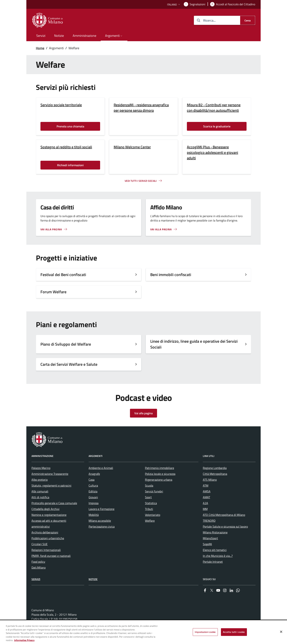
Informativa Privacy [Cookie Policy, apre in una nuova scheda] (24, 640)
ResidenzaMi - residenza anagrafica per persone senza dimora (141, 108)
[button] (174, 4)
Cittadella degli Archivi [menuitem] (45, 509)
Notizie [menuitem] (59, 36)
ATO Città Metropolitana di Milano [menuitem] (224, 515)
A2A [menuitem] (205, 503)
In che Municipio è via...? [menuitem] (218, 556)
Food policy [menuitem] (38, 562)
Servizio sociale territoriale (61, 105)
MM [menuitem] (205, 509)
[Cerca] (248, 20)
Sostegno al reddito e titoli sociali (66, 147)
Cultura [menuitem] (93, 485)
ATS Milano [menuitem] (210, 480)
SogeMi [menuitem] (207, 544)
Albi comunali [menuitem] (40, 491)
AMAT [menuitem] (206, 497)
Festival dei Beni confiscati (63, 275)
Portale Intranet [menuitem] (213, 562)
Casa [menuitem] (92, 480)
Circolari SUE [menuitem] (40, 544)
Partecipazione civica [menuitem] (102, 526)
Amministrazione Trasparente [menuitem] (50, 474)
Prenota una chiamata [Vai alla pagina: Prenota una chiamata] (70, 126)
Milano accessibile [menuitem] (100, 521)
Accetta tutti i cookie (234, 632)
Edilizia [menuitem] (93, 491)
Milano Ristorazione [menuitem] (215, 532)
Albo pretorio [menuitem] (40, 480)
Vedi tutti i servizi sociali (141, 181)
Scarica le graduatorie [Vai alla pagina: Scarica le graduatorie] (217, 126)
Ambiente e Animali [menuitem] (101, 468)
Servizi (36, 579)
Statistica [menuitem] (151, 503)
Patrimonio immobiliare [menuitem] (160, 468)
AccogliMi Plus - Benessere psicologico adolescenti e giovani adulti (213, 152)
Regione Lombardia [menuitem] (215, 468)
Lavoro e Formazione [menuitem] (101, 509)
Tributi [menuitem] (149, 509)
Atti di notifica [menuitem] (40, 497)
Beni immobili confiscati (171, 275)
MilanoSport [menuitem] (210, 538)
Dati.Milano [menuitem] (39, 567)
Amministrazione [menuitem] (84, 36)
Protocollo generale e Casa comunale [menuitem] (54, 503)
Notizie (93, 579)
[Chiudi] (281, 632)
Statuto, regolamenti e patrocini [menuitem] (51, 485)
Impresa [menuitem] (94, 503)
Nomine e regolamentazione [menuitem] (49, 515)
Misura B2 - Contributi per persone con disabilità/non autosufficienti (214, 108)
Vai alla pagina (51, 229)
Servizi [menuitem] (41, 36)
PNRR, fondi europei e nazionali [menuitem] (51, 556)
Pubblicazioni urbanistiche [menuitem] (48, 538)
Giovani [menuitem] (93, 497)
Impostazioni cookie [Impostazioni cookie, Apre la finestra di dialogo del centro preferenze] (205, 632)
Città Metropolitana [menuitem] (215, 474)
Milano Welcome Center (132, 147)
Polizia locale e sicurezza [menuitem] (160, 474)
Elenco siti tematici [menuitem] (215, 550)
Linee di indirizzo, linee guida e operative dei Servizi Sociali (194, 344)
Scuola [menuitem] (149, 485)
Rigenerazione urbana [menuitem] (159, 480)
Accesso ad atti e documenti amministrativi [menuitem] (49, 524)
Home (40, 48)
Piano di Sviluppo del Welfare (66, 344)
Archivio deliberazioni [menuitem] (45, 532)
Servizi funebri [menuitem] (154, 491)
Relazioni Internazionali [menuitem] (46, 550)
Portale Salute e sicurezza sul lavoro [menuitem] (225, 526)
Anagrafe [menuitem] (94, 474)
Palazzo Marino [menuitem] (41, 468)
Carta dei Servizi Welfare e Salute (69, 364)
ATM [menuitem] (206, 485)
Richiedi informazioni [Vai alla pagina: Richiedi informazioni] (70, 165)
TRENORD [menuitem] (209, 521)
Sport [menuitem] (148, 497)
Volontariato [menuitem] (153, 515)
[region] (143, 632)
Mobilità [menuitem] (94, 515)
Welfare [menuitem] (150, 521)
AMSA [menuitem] (207, 491)
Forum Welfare (53, 292)
